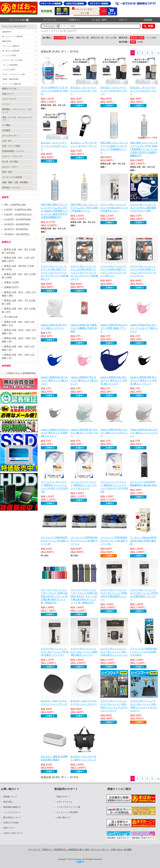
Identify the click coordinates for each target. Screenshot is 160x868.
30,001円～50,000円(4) (16, 229)
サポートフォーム (64, 802)
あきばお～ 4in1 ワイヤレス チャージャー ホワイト (84, 702)
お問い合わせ (117, 850)
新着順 (70, 38)
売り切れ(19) (11, 317)
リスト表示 (151, 38)
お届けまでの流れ (11, 823)
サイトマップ (50, 20)
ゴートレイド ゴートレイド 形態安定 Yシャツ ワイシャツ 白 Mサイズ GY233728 (54, 487)
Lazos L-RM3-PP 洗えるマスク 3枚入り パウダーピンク (114, 433)
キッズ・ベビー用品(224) (12, 84)
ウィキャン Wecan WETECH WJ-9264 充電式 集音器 (143, 541)
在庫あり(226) (11, 282)
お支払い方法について (13, 833)
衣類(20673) (7, 32)
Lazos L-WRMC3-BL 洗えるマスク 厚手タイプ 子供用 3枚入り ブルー (114, 380)
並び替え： (48, 38)
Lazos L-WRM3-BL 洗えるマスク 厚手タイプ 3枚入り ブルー (55, 380)
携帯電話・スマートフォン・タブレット (17, 111)
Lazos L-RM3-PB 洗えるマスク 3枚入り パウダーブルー (84, 433)
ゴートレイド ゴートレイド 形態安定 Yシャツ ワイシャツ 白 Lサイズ (84, 485)
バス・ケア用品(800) (10, 65)
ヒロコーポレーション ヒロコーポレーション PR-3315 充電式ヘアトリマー (55, 652)
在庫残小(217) (11, 287)
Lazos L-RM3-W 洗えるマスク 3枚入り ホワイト (54, 326)
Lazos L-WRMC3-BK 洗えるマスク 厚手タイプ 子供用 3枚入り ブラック (143, 380)
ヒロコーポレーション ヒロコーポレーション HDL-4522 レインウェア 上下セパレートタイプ (114, 706)
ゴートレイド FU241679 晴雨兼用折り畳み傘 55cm (144, 484)
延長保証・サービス (11, 188)
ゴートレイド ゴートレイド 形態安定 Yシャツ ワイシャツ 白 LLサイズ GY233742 (114, 487)
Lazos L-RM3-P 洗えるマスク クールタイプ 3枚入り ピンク (144, 328)
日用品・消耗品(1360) (10, 79)
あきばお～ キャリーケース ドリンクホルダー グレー (143, 91)
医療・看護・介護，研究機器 (15, 182)
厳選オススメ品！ (10, 89)
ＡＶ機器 (6, 125)
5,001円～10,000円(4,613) (18, 215)
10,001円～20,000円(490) (17, 219)
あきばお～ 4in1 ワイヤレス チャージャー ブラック (54, 702)
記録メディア (8, 94)
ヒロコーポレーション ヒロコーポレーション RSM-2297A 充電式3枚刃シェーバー (114, 595)
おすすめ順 (60, 38)
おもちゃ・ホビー (10, 167)
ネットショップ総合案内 (67, 812)
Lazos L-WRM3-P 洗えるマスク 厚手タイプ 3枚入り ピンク (84, 380)
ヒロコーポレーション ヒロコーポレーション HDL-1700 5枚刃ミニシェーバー (114, 652)
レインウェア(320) (9, 55)
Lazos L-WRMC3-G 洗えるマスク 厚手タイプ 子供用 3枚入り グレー (55, 433)
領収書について (10, 797)
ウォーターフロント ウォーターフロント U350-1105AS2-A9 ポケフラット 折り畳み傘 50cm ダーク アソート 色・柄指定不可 (84, 596)
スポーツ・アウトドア (12, 156)
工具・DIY (7, 141)
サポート (123, 20)
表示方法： (124, 38)
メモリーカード (9, 99)
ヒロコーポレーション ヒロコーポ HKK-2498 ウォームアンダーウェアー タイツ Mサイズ (113, 271)
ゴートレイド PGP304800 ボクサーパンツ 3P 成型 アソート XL (114, 541)
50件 (133, 42)
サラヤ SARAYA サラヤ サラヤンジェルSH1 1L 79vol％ (54, 91)
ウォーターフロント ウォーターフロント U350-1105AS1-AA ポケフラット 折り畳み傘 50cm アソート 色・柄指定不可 (54, 596)
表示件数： (124, 42)
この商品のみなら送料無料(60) (20, 373)
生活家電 (6, 130)
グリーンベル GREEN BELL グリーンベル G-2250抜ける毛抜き (144, 652)
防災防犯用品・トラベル (13, 151)
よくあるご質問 (99, 20)
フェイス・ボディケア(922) (12, 60)
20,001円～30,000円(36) (17, 224)
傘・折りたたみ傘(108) (11, 51)
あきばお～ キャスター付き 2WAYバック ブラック (83, 758)
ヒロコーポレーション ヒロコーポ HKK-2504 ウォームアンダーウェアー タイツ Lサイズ (143, 271)
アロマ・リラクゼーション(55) (14, 74)
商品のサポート (64, 797)
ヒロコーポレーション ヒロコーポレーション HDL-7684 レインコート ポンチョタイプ (144, 706)
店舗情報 (148, 20)
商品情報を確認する (12, 807)
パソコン (6, 104)
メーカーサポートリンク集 (68, 807)
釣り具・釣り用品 (10, 162)
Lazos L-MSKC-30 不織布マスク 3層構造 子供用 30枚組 (84, 328)
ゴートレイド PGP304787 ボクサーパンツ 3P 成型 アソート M (55, 541)
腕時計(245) (7, 41)
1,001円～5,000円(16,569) (18, 210)
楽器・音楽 (7, 172)
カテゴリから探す (19, 20)
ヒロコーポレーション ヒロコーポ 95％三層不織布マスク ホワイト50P (143, 208)
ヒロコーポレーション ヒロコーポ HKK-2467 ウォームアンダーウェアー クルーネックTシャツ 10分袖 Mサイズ (55, 273)
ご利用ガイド (74, 20)
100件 (140, 42)
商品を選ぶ (8, 802)
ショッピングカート (12, 812)
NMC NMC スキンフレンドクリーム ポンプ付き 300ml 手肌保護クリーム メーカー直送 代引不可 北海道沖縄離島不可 (144, 149)
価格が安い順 (82, 38)
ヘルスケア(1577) (9, 70)
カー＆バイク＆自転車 (12, 177)
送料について (9, 828)
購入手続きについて (12, 818)
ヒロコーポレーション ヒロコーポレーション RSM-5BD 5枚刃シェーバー (84, 652)
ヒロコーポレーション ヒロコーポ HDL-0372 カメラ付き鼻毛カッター (114, 208)
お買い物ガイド (64, 818)
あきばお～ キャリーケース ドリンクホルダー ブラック (114, 91)
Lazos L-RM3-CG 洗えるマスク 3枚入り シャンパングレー (144, 433)
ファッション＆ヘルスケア (14, 26)
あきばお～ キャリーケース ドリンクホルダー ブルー (84, 91)
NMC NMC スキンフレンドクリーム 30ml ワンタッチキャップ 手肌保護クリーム (114, 147)
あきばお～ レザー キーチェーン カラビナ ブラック (84, 144)
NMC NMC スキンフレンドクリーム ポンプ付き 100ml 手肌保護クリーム (84, 208)
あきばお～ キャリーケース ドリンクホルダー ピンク (54, 146)
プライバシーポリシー (100, 850)
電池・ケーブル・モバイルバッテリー (17, 119)
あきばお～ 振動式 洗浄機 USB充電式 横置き (54, 758)
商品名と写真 (137, 38)
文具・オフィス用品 (11, 146)
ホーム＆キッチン (10, 136)
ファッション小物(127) (11, 46)
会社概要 (128, 850)
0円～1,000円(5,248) (15, 205)
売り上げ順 (111, 38)
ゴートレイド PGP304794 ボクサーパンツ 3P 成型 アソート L (84, 541)
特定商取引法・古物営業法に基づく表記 (72, 850)
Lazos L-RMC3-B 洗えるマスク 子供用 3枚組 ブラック (114, 328)
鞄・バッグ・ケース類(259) (12, 37)
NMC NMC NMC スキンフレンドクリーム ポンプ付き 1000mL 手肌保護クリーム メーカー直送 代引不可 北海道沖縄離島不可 (55, 211)
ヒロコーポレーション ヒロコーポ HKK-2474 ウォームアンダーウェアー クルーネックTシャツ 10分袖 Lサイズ (84, 273)
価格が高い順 (97, 38)
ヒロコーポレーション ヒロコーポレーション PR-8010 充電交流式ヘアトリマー (144, 595)
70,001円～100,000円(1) (17, 234)
